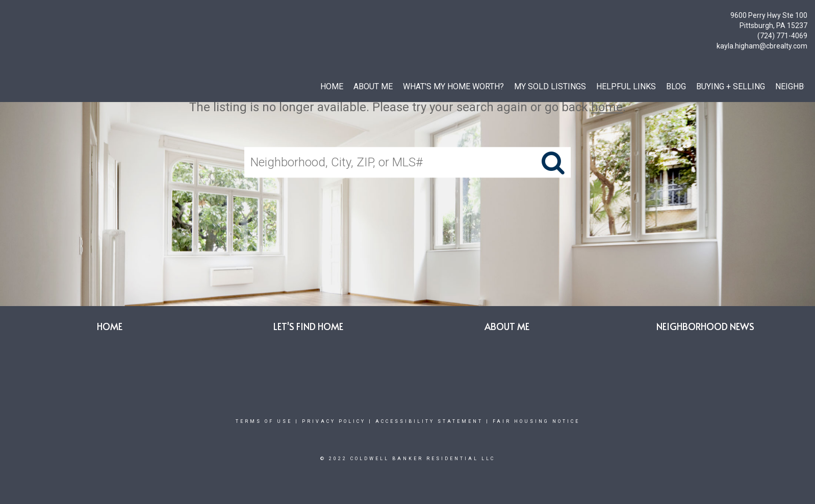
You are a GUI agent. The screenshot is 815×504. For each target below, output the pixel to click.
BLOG (676, 86)
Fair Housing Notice (536, 421)
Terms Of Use (264, 421)
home (607, 107)
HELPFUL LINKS (626, 86)
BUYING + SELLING (731, 86)
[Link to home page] (10, 18)
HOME (332, 86)
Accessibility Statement (429, 421)
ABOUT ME (373, 86)
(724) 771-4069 (782, 36)
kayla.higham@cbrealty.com (762, 46)
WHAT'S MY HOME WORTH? (453, 86)
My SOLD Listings (550, 86)
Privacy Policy (334, 421)
